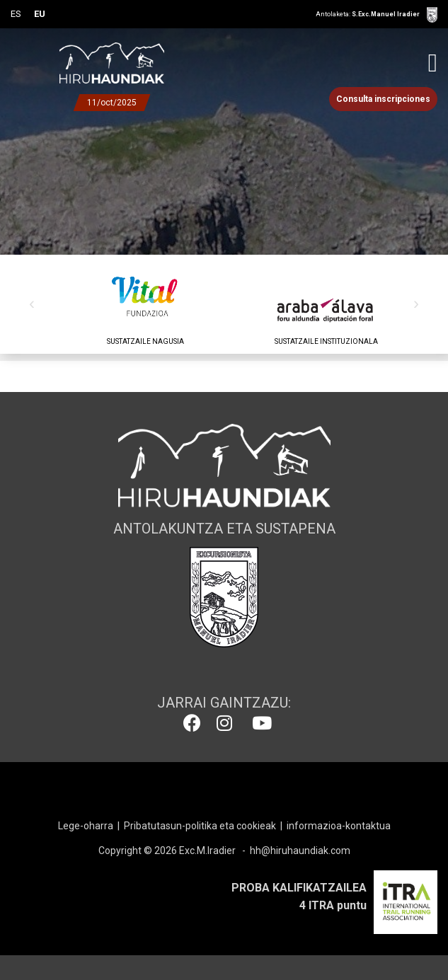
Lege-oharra (86, 826)
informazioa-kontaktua (339, 826)
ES (16, 14)
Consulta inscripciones (383, 99)
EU (40, 14)
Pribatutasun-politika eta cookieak (200, 826)
